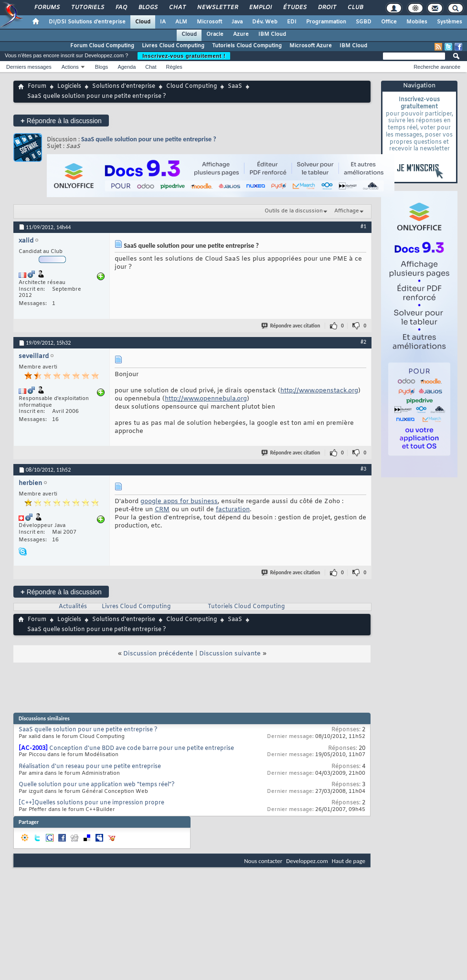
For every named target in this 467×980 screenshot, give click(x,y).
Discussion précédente (158, 654)
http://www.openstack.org (319, 391)
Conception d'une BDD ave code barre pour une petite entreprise (142, 748)
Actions (70, 67)
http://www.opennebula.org (206, 399)
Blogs (148, 8)
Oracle (215, 34)
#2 (363, 342)
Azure (241, 34)
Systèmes (450, 22)
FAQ (121, 8)
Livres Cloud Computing (173, 46)
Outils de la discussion (294, 211)
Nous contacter (263, 861)
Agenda (127, 67)
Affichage (347, 211)
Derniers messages (29, 67)
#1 (363, 226)
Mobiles (417, 22)
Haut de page (349, 861)
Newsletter (217, 8)
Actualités (73, 607)
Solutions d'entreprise (124, 86)
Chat (177, 8)
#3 (363, 469)
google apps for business (179, 501)
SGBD (364, 22)
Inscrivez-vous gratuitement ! (184, 56)
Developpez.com (307, 861)
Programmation (326, 22)
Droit (327, 8)
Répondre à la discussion (61, 121)
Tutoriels (87, 8)
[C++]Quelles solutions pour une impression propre (91, 803)
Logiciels (69, 86)
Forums (47, 8)
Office (389, 22)
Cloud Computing (191, 86)
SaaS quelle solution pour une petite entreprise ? (149, 139)
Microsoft (209, 22)
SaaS (235, 86)
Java (237, 22)
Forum (37, 86)
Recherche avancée (437, 67)
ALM (181, 22)
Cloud (143, 22)
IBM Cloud (272, 34)
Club (355, 8)
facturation (233, 510)
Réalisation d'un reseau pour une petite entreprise (90, 767)
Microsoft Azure (311, 46)
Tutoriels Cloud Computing (247, 46)
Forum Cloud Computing (102, 46)
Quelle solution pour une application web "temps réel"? (97, 785)
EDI (292, 22)
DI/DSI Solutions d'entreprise (87, 22)
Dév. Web (265, 22)
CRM (162, 510)
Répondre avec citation (291, 326)
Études (294, 8)
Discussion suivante (230, 654)
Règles (174, 67)
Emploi (260, 8)
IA (163, 22)
